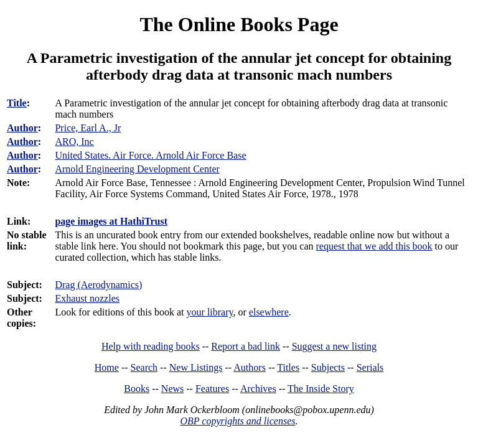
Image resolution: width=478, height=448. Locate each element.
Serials (370, 367)
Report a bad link (246, 346)
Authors (250, 367)
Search (144, 367)
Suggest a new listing (334, 346)
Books (137, 389)
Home (107, 367)
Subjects (328, 367)
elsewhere (269, 312)
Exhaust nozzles (87, 298)
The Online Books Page (239, 24)
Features (212, 389)
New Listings (196, 367)
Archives (258, 389)
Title (17, 103)
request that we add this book (374, 246)
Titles (288, 367)
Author (22, 128)
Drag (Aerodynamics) (98, 285)
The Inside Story (321, 389)
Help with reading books (151, 346)
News (172, 389)
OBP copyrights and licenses (237, 421)
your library (210, 312)
